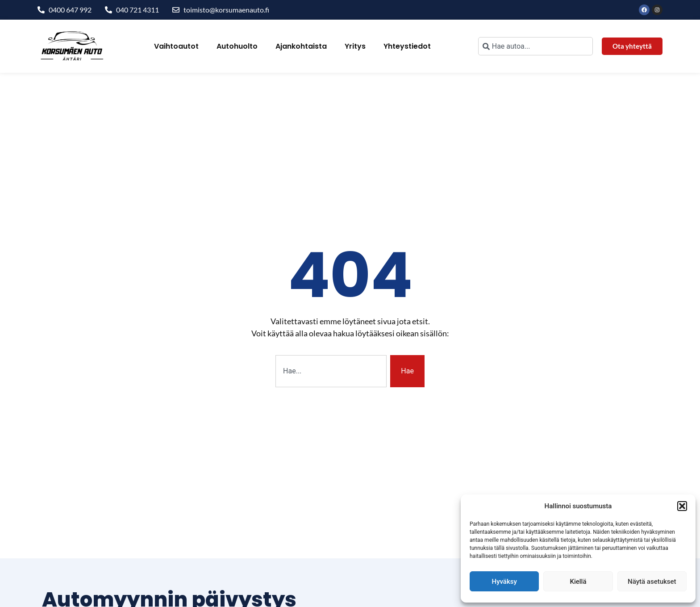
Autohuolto (237, 46)
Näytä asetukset (652, 582)
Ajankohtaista (301, 46)
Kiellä (578, 582)
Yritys (355, 46)
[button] (682, 506)
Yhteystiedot (407, 46)
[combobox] (535, 46)
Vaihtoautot (176, 46)
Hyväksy (504, 582)
